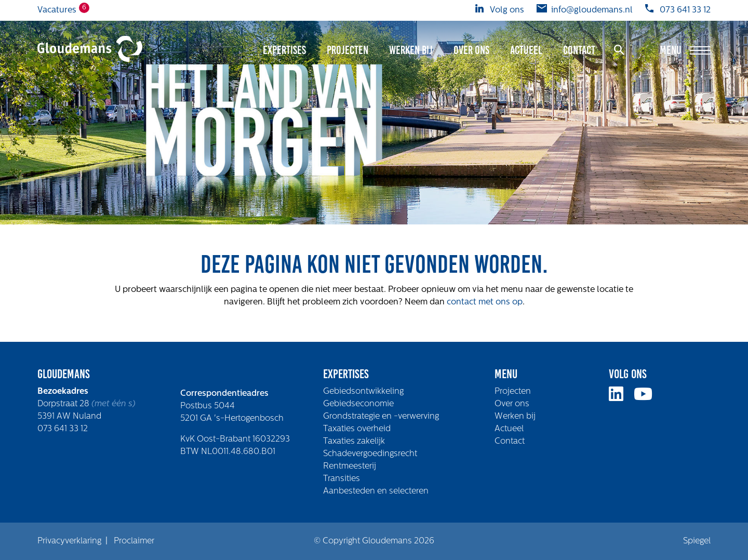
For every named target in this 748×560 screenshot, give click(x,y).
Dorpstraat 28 (64, 404)
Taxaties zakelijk (354, 442)
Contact (579, 50)
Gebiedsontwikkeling (363, 392)
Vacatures (57, 9)
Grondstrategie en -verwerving (381, 417)
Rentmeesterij (350, 466)
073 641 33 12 (63, 429)
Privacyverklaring (69, 541)
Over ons (471, 50)
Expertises (284, 50)
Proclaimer (134, 541)
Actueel (526, 50)
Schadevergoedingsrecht (370, 454)
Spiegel (697, 541)
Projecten (348, 50)
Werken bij (411, 50)
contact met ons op (485, 302)
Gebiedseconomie (358, 404)
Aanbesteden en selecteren (376, 491)
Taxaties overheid (357, 429)
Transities (342, 479)
